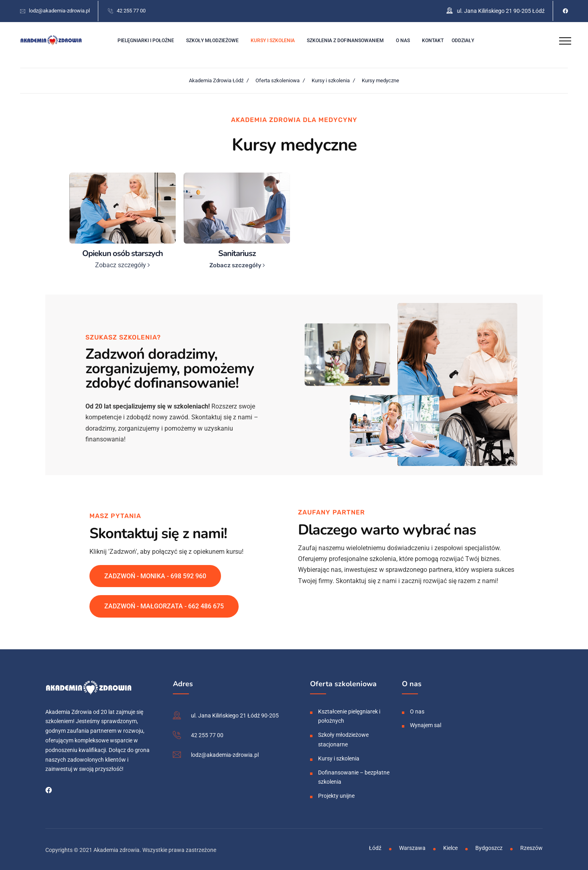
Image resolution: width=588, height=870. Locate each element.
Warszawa (412, 846)
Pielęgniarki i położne (146, 39)
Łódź (375, 846)
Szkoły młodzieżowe (212, 39)
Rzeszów (531, 846)
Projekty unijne (336, 795)
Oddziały (463, 39)
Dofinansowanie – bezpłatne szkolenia (354, 776)
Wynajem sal (426, 724)
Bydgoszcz (489, 846)
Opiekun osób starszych (123, 252)
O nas (403, 39)
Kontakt (433, 39)
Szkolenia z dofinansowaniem (345, 39)
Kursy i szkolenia (273, 39)
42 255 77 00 (131, 10)
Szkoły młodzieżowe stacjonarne (343, 738)
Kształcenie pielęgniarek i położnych (349, 715)
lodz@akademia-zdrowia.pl (59, 10)
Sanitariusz (237, 252)
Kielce (450, 846)
